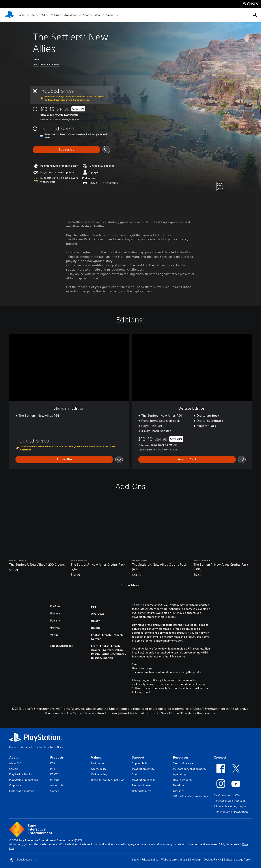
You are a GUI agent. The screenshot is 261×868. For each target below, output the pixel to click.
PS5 (33, 15)
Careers (14, 769)
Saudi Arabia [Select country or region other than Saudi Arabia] (23, 860)
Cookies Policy (212, 860)
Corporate (15, 785)
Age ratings (180, 774)
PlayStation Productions (24, 780)
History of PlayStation (22, 791)
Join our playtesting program (231, 806)
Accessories (71, 15)
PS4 (43, 15)
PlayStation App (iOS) (227, 795)
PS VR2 (54, 774)
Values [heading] (96, 757)
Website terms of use (174, 860)
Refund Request (142, 791)
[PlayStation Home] (9, 15)
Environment (99, 763)
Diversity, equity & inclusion (108, 780)
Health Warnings (142, 668)
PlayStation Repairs (144, 780)
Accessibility (99, 769)
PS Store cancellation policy (190, 769)
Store (98, 15)
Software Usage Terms (238, 860)
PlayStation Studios (21, 774)
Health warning (182, 780)
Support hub (139, 763)
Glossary (178, 791)
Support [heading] (138, 757)
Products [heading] (57, 757)
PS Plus (55, 15)
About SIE (15, 763)
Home (13, 747)
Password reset (141, 785)
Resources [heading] (181, 757)
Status (136, 774)
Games (21, 15)
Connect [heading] (220, 757)
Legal (135, 860)
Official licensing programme (191, 796)
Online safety (99, 774)
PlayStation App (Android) (229, 801)
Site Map (195, 860)
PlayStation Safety (143, 769)
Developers (180, 785)
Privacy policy (150, 860)
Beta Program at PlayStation (231, 812)
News (86, 15)
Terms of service (183, 763)
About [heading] (14, 757)
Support (111, 15)
